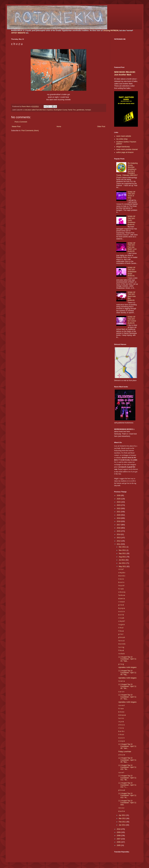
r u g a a (121, 624)
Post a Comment (21, 122)
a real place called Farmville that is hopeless (38, 110)
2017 (119, 525)
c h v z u (121, 725)
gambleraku (80, 110)
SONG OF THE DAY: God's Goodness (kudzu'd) (132, 220)
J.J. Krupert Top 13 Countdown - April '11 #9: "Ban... (127, 760)
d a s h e (122, 811)
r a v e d (121, 705)
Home (59, 127)
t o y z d (121, 586)
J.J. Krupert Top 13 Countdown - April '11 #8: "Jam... (127, 746)
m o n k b (122, 644)
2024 (119, 502)
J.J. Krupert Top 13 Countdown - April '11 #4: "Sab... (127, 659)
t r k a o (121, 735)
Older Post (101, 127)
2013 (119, 538)
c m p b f (122, 621)
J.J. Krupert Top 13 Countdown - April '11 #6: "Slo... (127, 686)
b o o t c (121, 582)
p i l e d (121, 605)
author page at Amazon (125, 152)
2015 (119, 531)
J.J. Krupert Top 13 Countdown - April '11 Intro (127, 803)
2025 (119, 499)
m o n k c (122, 576)
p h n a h (122, 637)
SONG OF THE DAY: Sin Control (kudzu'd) (132, 320)
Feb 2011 (123, 822)
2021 (119, 512)
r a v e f (121, 773)
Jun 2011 (122, 563)
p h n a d (122, 790)
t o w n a (121, 681)
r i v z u (121, 728)
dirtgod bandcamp (123, 147)
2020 (119, 515)
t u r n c (121, 718)
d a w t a (121, 599)
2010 (119, 829)
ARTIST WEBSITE (18, 33)
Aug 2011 (123, 557)
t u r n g (121, 647)
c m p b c (122, 573)
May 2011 (123, 567)
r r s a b (121, 618)
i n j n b (121, 722)
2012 (119, 541)
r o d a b (121, 654)
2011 (119, 544)
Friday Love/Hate (125, 752)
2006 (119, 842)
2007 (119, 839)
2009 (119, 832)
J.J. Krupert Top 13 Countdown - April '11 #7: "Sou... (127, 697)
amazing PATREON (111, 31)
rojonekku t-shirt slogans (127, 667)
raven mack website (124, 136)
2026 (119, 495)
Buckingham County (60, 110)
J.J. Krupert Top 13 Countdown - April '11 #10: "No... (127, 767)
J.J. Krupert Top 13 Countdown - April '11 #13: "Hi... (127, 796)
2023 (119, 505)
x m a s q (122, 592)
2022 (119, 509)
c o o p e (122, 741)
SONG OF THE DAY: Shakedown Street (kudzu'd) (132, 272)
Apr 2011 (122, 815)
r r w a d (121, 602)
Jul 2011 (122, 560)
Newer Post (16, 127)
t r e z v (121, 579)
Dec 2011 (123, 547)
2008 (119, 836)
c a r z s (121, 692)
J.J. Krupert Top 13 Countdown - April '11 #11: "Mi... (127, 778)
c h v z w (122, 755)
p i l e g (121, 664)
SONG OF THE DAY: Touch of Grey (132, 195)
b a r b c (121, 731)
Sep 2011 (123, 553)
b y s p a (121, 608)
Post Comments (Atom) (30, 131)
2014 (119, 534)
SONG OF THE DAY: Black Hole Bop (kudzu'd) (132, 296)
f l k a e (121, 631)
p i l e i (121, 634)
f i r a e (121, 709)
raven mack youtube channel (127, 149)
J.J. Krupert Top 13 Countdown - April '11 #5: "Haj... (127, 673)
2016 (119, 528)
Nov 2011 (123, 550)
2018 (119, 521)
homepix (88, 110)
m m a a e (122, 715)
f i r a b (121, 589)
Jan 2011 (122, 825)
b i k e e (121, 712)
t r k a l (121, 628)
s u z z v (121, 738)
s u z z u (121, 611)
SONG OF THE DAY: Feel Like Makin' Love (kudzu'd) (132, 247)
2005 (119, 845)
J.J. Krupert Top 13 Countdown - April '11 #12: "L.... (127, 785)
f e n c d (121, 641)
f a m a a (122, 595)
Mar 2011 (123, 818)
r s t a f (121, 569)
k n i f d (121, 615)
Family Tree (72, 110)
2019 (119, 518)
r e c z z (121, 808)
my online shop (122, 139)
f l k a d (121, 650)
